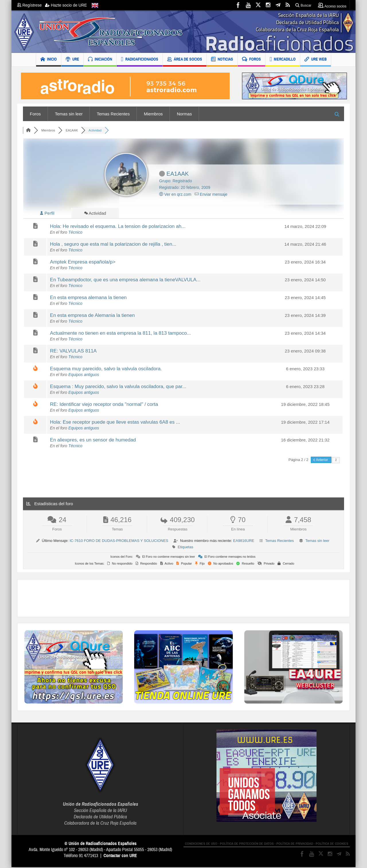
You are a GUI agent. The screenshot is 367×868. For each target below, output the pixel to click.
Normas (185, 114)
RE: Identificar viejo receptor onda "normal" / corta (104, 405)
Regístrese (31, 5)
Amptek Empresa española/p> (83, 263)
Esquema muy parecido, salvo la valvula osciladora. (106, 370)
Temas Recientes (113, 114)
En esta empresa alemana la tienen (88, 298)
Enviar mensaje (211, 194)
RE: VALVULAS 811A (73, 352)
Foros (35, 114)
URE (72, 60)
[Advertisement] (183, 599)
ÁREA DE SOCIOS (185, 60)
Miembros (153, 114)
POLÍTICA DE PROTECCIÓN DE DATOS (247, 844)
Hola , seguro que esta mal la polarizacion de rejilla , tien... (113, 245)
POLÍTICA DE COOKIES (332, 844)
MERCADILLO (283, 60)
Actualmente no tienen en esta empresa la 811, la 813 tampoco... (120, 334)
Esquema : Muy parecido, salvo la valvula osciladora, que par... (118, 387)
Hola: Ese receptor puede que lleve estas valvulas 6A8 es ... (115, 423)
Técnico (75, 233)
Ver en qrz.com (175, 194)
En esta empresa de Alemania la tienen (92, 316)
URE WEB (316, 60)
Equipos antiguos (84, 375)
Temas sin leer (69, 114)
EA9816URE (244, 541)
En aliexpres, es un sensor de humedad (93, 441)
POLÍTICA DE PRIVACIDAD (295, 844)
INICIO (49, 60)
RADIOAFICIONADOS (140, 60)
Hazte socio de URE (66, 5)
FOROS (251, 60)
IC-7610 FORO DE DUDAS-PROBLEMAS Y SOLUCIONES (119, 541)
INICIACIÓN (100, 60)
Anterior (321, 461)
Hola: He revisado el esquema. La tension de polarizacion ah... (118, 227)
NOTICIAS (222, 60)
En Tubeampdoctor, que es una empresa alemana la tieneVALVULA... (125, 281)
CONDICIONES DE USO (201, 844)
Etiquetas (186, 548)
